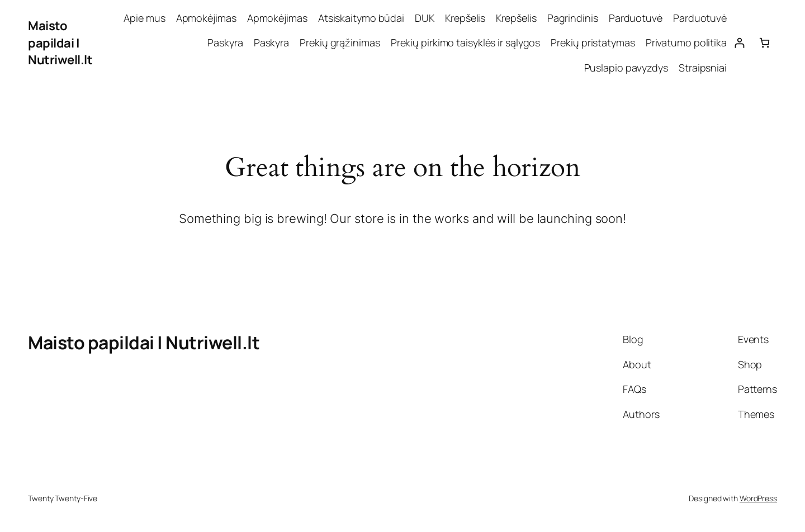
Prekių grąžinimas (340, 42)
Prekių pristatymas (593, 42)
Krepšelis (465, 18)
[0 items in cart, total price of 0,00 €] (764, 43)
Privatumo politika (686, 42)
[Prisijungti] (739, 43)
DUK (425, 18)
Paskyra (225, 42)
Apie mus (144, 18)
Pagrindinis (573, 18)
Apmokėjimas (206, 18)
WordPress (758, 498)
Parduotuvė (636, 18)
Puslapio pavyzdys (626, 68)
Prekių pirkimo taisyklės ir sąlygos (466, 42)
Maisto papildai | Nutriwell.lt (60, 43)
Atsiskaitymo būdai (361, 18)
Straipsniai (703, 68)
